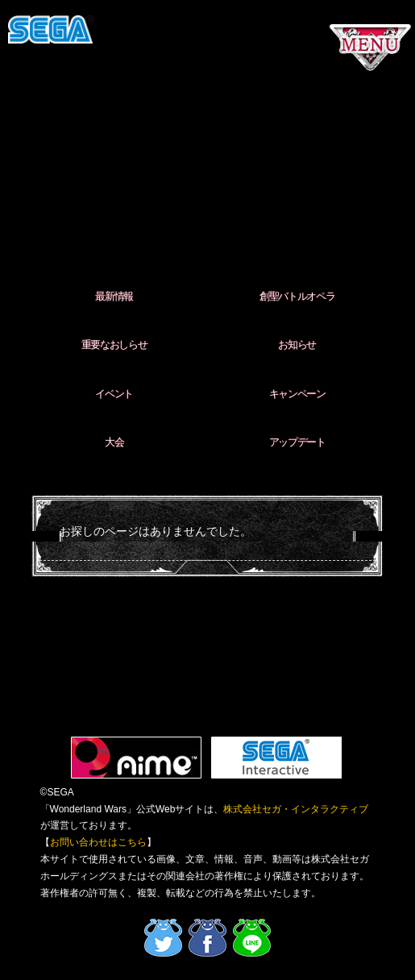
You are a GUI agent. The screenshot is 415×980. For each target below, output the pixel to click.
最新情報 (114, 296)
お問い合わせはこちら (98, 842)
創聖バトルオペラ (297, 296)
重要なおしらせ (114, 345)
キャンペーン (297, 394)
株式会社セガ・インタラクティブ (296, 809)
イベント (114, 394)
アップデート (297, 442)
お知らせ (297, 345)
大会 (114, 442)
